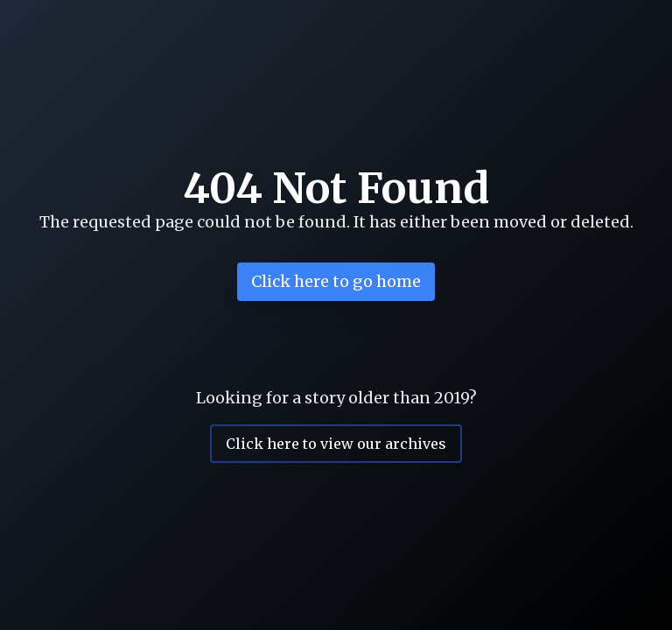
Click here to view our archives (336, 444)
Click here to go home (336, 281)
